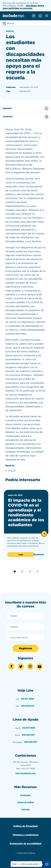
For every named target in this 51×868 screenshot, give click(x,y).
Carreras (26, 809)
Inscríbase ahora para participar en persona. (23, 7)
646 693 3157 (28, 735)
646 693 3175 (28, 706)
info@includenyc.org (26, 773)
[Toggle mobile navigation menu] (47, 16)
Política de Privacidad (26, 826)
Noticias (10, 31)
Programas (26, 795)
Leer (21, 555)
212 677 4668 (29, 728)
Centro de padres (26, 802)
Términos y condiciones (26, 835)
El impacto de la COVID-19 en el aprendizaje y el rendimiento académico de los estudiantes (26, 513)
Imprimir (26, 108)
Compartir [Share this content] (26, 117)
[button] (44, 534)
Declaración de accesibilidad (25, 844)
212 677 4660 (28, 699)
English (12, 471)
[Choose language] (40, 16)
